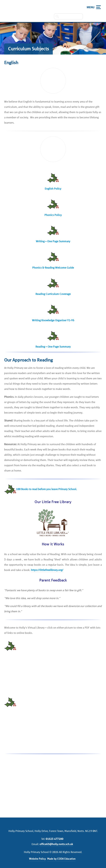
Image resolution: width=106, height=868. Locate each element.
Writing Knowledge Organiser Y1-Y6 (53, 320)
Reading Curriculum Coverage (53, 294)
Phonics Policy (53, 215)
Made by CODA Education (61, 859)
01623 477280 (54, 839)
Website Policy (37, 859)
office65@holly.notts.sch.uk (56, 844)
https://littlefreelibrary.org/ (47, 570)
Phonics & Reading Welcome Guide (53, 268)
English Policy (53, 189)
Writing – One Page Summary (53, 241)
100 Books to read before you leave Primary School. (46, 489)
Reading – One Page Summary (53, 347)
